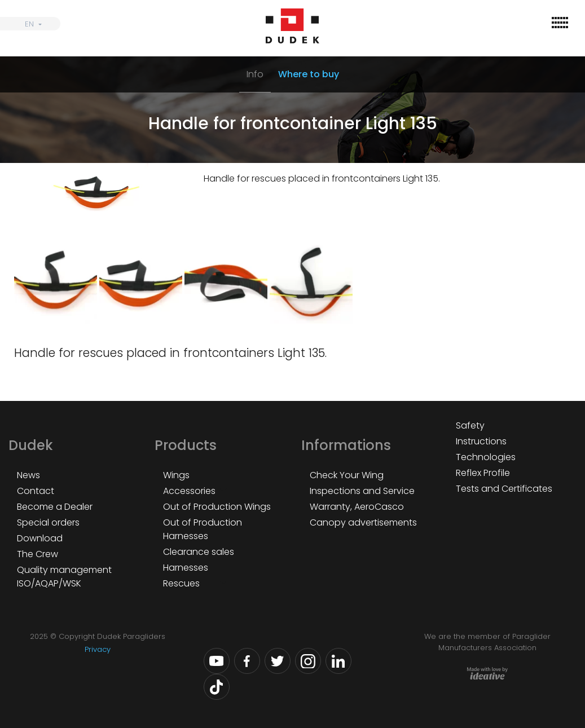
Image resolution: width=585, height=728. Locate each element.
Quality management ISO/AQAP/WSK (64, 577)
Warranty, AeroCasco (357, 507)
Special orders (48, 522)
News (28, 475)
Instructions (481, 441)
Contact (36, 491)
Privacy (98, 649)
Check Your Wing (347, 475)
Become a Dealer (55, 507)
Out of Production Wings (217, 507)
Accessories (189, 491)
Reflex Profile (483, 473)
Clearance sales (199, 552)
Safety (470, 425)
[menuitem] (30, 24)
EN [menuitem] (29, 24)
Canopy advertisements (363, 522)
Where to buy (309, 74)
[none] (30, 24)
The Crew (38, 554)
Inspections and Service (362, 491)
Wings (176, 475)
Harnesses (186, 568)
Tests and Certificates (504, 489)
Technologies (486, 457)
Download (40, 538)
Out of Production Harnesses (203, 529)
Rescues (181, 583)
